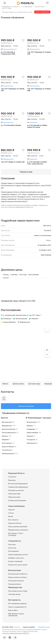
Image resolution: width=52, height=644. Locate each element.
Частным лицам (14, 594)
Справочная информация (18, 487)
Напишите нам (44, 627)
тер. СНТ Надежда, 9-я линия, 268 (39, 90)
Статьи (11, 513)
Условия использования (17, 500)
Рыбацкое (7, 319)
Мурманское (25, 322)
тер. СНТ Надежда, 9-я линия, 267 (13, 90)
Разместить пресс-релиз (18, 565)
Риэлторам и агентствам (18, 591)
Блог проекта (13, 520)
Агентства (12, 548)
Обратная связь (14, 497)
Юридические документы (18, 530)
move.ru (17, 627)
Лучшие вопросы (15, 584)
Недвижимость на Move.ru (11, 7)
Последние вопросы (16, 581)
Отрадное (31, 440)
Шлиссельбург (33, 432)
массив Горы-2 (40, 7)
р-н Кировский (27, 7)
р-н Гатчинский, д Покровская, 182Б (8, 53)
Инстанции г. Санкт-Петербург (16, 534)
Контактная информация (18, 484)
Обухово (35, 319)
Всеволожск (32, 422)
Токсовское (7, 450)
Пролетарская (21, 319)
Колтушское (7, 443)
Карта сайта (13, 610)
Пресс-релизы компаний (18, 527)
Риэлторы (12, 544)
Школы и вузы (18, 384)
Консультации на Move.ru (18, 574)
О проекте (12, 477)
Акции (11, 516)
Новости (11, 510)
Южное (5, 436)
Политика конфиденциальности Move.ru (16, 633)
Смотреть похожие (26, 406)
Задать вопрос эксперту (18, 577)
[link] (11, 7)
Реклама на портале (16, 490)
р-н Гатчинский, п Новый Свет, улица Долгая (37, 163)
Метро (5, 384)
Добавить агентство (16, 558)
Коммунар (31, 429)
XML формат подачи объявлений (16, 615)
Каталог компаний (15, 561)
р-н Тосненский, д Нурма (11, 125)
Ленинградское (8, 453)
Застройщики (13, 551)
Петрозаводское (9, 432)
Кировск (30, 436)
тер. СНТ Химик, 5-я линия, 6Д (13, 162)
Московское (7, 422)
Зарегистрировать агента (18, 555)
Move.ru (26, 631)
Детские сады (34, 384)
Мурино (30, 426)
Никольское (32, 443)
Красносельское (9, 429)
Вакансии (12, 480)
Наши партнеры (14, 494)
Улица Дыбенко (10, 322)
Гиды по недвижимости (17, 607)
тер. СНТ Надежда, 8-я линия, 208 (39, 53)
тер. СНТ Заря (7, 8)
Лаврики (5, 440)
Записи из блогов (15, 523)
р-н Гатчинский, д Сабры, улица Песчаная (37, 126)
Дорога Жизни (8, 447)
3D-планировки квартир (17, 603)
